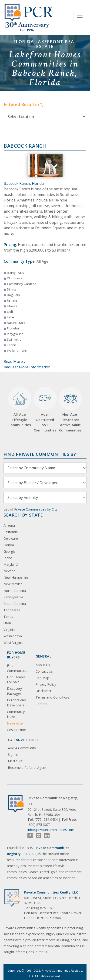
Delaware (11, 538)
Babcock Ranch (25, 146)
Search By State (23, 515)
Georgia (10, 551)
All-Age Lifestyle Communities (20, 407)
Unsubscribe (16, 730)
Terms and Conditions (53, 697)
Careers (41, 704)
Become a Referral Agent (27, 768)
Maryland (11, 564)
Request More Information (27, 367)
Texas (8, 617)
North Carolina (15, 591)
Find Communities (17, 668)
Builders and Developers (17, 703)
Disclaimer (43, 691)
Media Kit (15, 761)
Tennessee (12, 610)
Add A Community (22, 748)
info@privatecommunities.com (51, 830)
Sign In (13, 755)
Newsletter (15, 723)
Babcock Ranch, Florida (24, 183)
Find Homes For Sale (16, 680)
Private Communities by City (36, 509)
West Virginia (13, 643)
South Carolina (15, 604)
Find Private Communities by (40, 454)
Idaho (8, 558)
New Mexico (13, 584)
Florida (9, 545)
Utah (7, 623)
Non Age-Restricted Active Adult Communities (70, 410)
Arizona (9, 525)
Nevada (9, 571)
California (11, 532)
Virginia (9, 630)
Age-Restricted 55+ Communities (45, 410)
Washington (13, 636)
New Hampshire (16, 577)
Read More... (14, 361)
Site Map (42, 678)
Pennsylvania (13, 597)
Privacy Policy (46, 684)
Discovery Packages (14, 691)
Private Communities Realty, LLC (51, 892)
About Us (43, 665)
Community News (16, 714)
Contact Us (44, 671)
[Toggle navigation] (80, 16)
